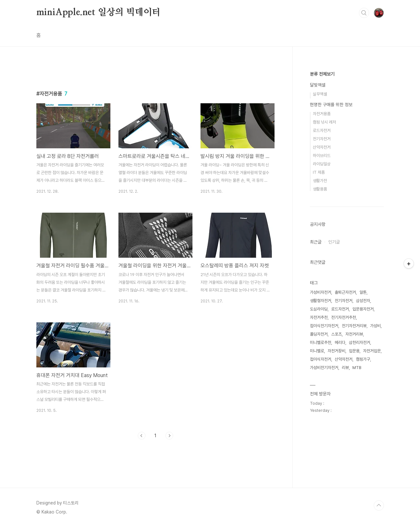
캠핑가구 (363, 359)
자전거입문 (372, 351)
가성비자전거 (321, 292)
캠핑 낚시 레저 (324, 122)
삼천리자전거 (359, 342)
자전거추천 (319, 317)
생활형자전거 (321, 301)
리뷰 (345, 368)
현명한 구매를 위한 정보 (331, 105)
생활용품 (320, 189)
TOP (379, 505)
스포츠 (336, 334)
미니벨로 (317, 351)
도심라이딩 (319, 309)
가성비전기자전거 (324, 368)
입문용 (354, 351)
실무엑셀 (320, 94)
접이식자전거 (321, 359)
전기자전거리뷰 (354, 326)
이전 (142, 436)
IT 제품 (319, 172)
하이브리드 (322, 156)
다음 (169, 436)
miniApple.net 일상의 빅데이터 (99, 13)
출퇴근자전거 (345, 292)
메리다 (340, 342)
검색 (364, 13)
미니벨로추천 (321, 342)
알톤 (363, 292)
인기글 (334, 242)
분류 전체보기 (322, 74)
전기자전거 (322, 139)
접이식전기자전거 (324, 326)
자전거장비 (336, 351)
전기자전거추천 (344, 317)
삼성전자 (363, 301)
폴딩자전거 (319, 334)
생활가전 (320, 181)
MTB (357, 368)
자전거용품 (322, 114)
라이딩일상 (322, 164)
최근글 (316, 242)
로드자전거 (322, 130)
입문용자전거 (363, 309)
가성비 (375, 326)
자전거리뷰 (354, 334)
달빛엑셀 (318, 85)
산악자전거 (322, 147)
